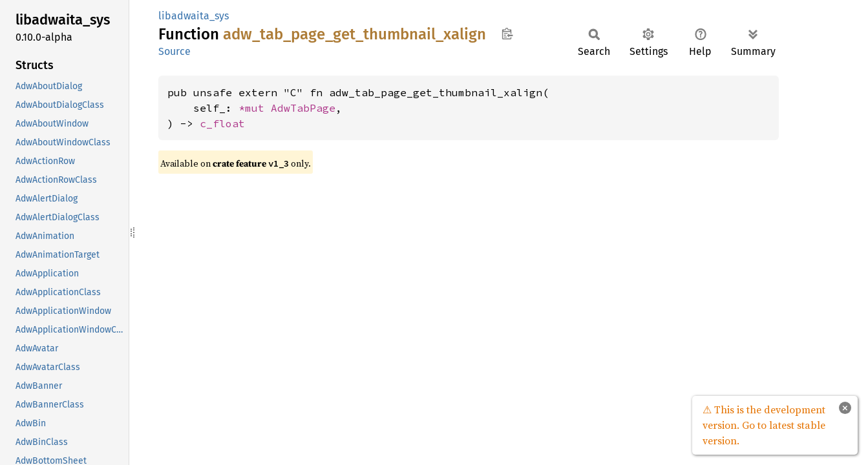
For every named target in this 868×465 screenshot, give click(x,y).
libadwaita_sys (194, 16)
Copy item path (507, 34)
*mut (255, 108)
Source (175, 51)
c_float (222, 123)
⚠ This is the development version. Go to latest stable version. (764, 425)
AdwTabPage (303, 108)
